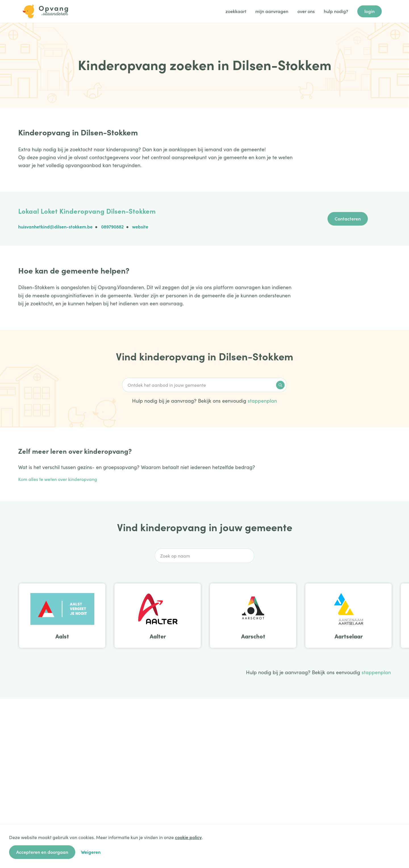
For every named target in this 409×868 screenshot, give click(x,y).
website (140, 226)
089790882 (112, 226)
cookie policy (188, 837)
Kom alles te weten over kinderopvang (58, 479)
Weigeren (91, 852)
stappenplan (262, 401)
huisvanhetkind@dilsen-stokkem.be (55, 226)
